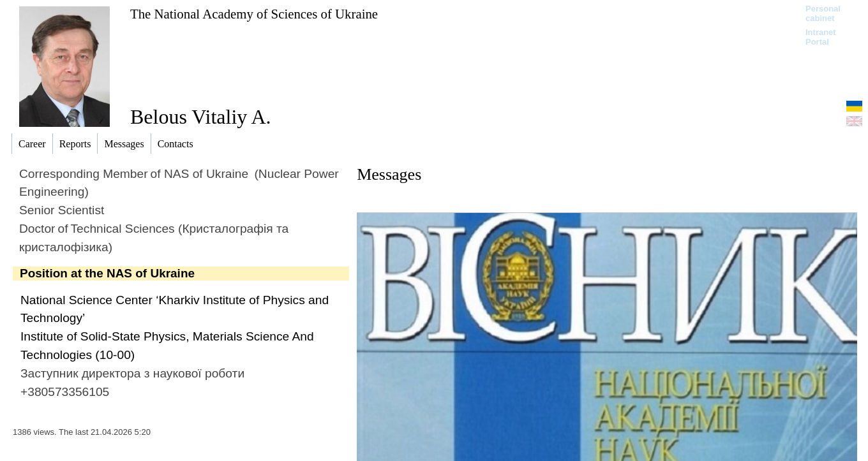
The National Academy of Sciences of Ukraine (254, 14)
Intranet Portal (821, 37)
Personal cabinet (823, 13)
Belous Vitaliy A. (201, 117)
